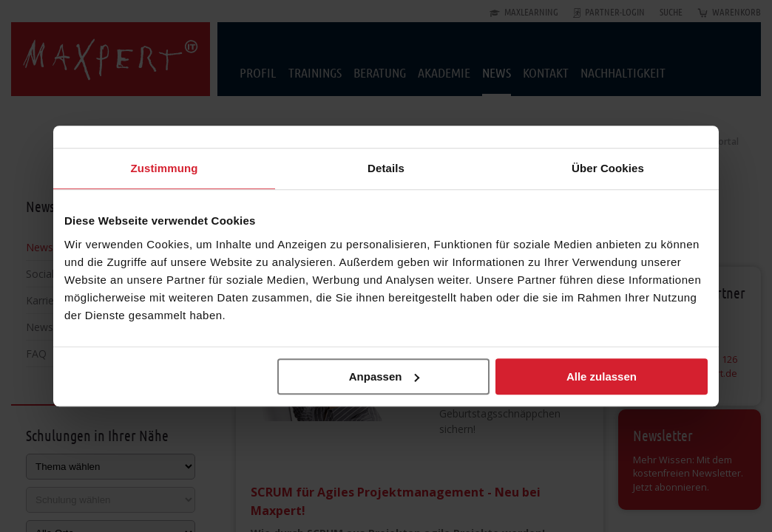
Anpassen (385, 376)
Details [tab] (386, 168)
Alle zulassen (602, 376)
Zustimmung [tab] (165, 168)
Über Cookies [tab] (608, 168)
